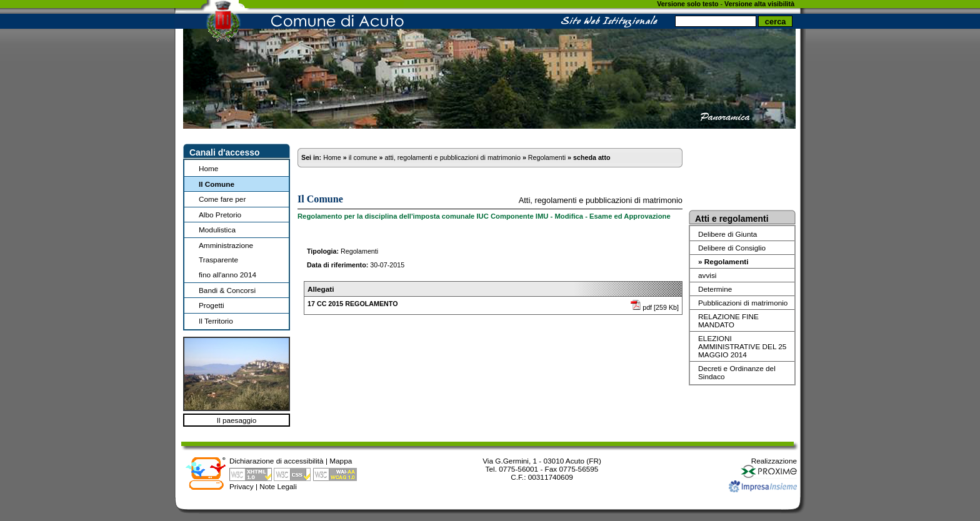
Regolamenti (547, 157)
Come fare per (222, 199)
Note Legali (278, 486)
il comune (363, 157)
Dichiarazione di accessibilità (277, 461)
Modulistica (217, 230)
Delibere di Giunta (727, 234)
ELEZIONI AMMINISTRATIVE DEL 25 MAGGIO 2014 (742, 346)
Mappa (341, 461)
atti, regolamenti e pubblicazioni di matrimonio (452, 157)
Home (208, 168)
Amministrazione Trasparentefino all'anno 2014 (227, 260)
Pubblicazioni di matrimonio (743, 303)
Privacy (242, 486)
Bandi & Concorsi (227, 290)
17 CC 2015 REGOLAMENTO (353, 304)
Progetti (212, 305)
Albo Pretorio (220, 215)
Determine (715, 289)
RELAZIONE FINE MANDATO (728, 320)
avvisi (707, 275)
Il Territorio (216, 321)
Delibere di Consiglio (732, 248)
